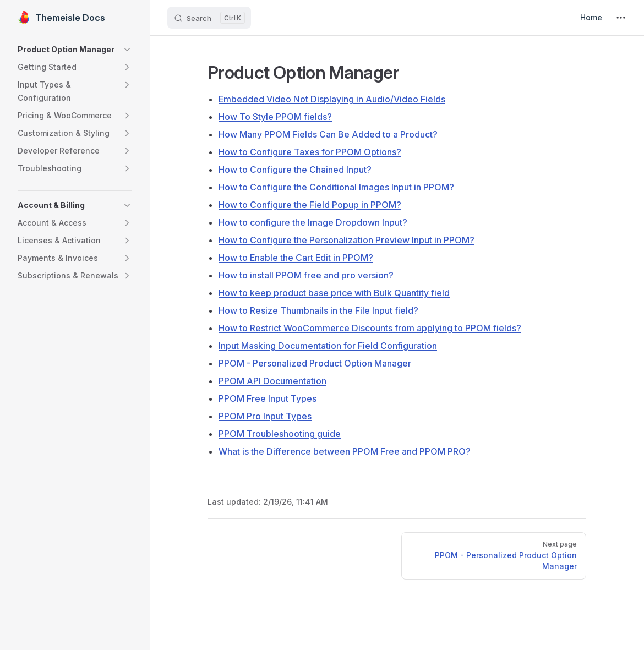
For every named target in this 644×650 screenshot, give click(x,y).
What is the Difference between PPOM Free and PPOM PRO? (345, 451)
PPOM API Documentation (272, 381)
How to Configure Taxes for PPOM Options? (310, 152)
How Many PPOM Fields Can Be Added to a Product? (328, 134)
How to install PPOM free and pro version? (306, 275)
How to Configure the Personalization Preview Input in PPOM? (346, 240)
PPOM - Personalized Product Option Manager (315, 363)
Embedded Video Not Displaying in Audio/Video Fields (332, 99)
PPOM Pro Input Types (265, 416)
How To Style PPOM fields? (275, 117)
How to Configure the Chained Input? (295, 170)
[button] (75, 50)
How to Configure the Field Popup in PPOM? (310, 205)
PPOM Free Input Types (268, 398)
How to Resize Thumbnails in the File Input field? (318, 310)
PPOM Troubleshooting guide (280, 434)
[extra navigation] (621, 18)
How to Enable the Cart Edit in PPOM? (296, 258)
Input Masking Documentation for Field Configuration (328, 346)
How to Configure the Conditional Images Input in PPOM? (336, 187)
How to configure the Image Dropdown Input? (313, 222)
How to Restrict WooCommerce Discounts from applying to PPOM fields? (370, 328)
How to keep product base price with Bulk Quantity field (334, 293)
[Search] (209, 18)
